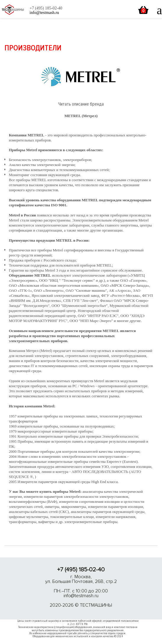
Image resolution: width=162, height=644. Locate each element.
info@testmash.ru (81, 596)
